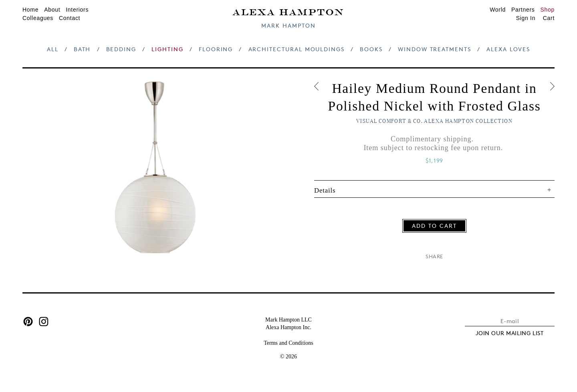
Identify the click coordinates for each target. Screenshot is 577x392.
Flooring (216, 49)
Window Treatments (435, 49)
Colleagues (38, 18)
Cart (549, 18)
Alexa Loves (508, 49)
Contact (70, 18)
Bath (82, 49)
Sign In (526, 18)
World (498, 10)
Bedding (121, 49)
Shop (548, 10)
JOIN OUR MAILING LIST (510, 333)
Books (371, 49)
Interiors (77, 10)
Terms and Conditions (288, 343)
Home (30, 10)
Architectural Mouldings (297, 49)
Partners (523, 10)
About (52, 10)
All (53, 49)
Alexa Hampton (288, 11)
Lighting (167, 49)
